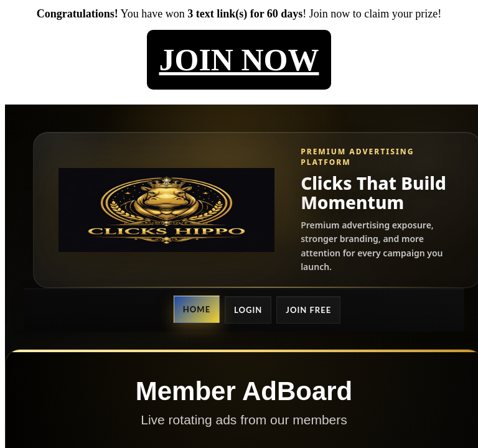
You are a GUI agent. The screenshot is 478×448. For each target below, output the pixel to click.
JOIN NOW (239, 60)
